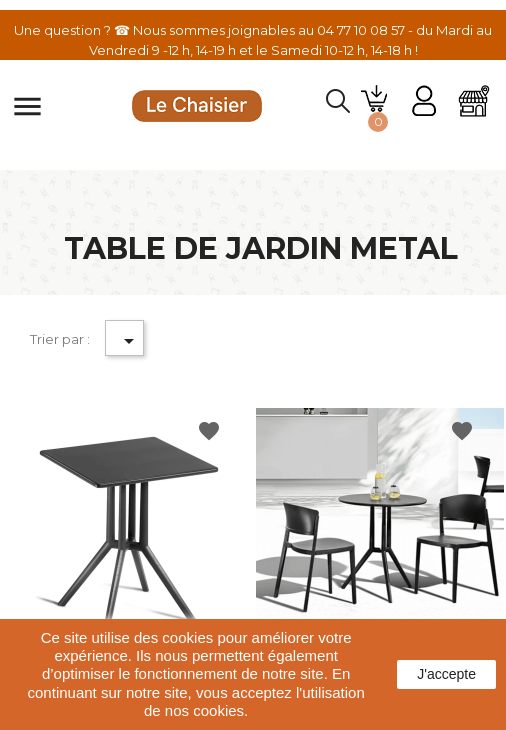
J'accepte (446, 674)
